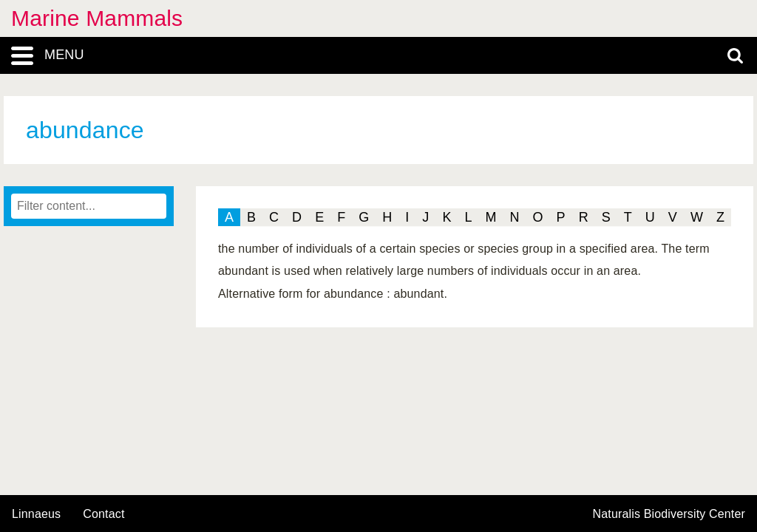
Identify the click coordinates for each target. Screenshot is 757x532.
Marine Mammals (97, 18)
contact (103, 514)
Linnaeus (36, 514)
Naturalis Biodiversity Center (669, 514)
